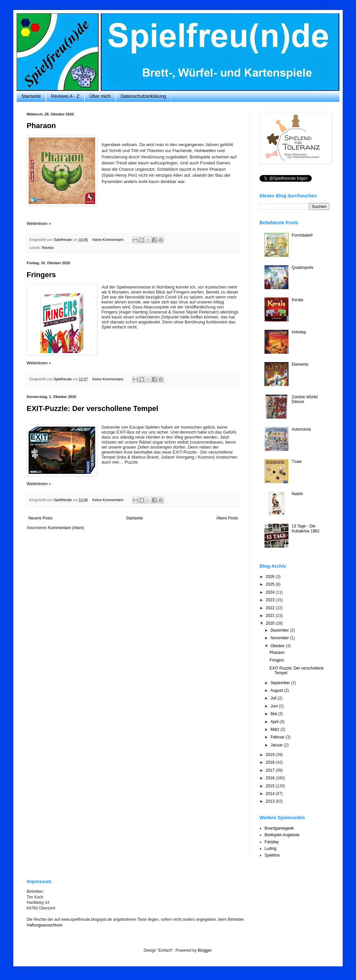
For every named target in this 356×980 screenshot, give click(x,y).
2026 (271, 577)
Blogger (204, 950)
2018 (271, 762)
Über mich (100, 96)
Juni (275, 706)
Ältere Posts (227, 518)
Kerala (298, 300)
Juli (274, 698)
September (281, 683)
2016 (271, 778)
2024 (271, 592)
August (277, 690)
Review (48, 248)
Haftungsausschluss (44, 925)
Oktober (278, 646)
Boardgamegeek (279, 828)
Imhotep (299, 332)
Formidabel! (302, 235)
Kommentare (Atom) (66, 528)
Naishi (297, 494)
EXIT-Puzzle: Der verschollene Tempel (92, 408)
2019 (271, 755)
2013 (271, 801)
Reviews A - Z (65, 96)
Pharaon (41, 126)
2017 (271, 770)
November (280, 638)
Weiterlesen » (39, 224)
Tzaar (297, 462)
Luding (270, 849)
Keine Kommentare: (109, 240)
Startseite (31, 96)
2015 (271, 786)
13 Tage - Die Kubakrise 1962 (306, 528)
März (275, 729)
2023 (271, 600)
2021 (271, 616)
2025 (271, 584)
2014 (271, 794)
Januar (277, 745)
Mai (274, 714)
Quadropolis (303, 268)
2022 (271, 608)
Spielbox (272, 855)
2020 (271, 623)
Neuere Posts (40, 518)
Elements (300, 364)
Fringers (41, 275)
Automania (301, 429)
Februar (278, 737)
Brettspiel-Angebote (282, 835)
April (275, 722)
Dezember (280, 630)
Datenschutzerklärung (143, 96)
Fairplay (272, 842)
